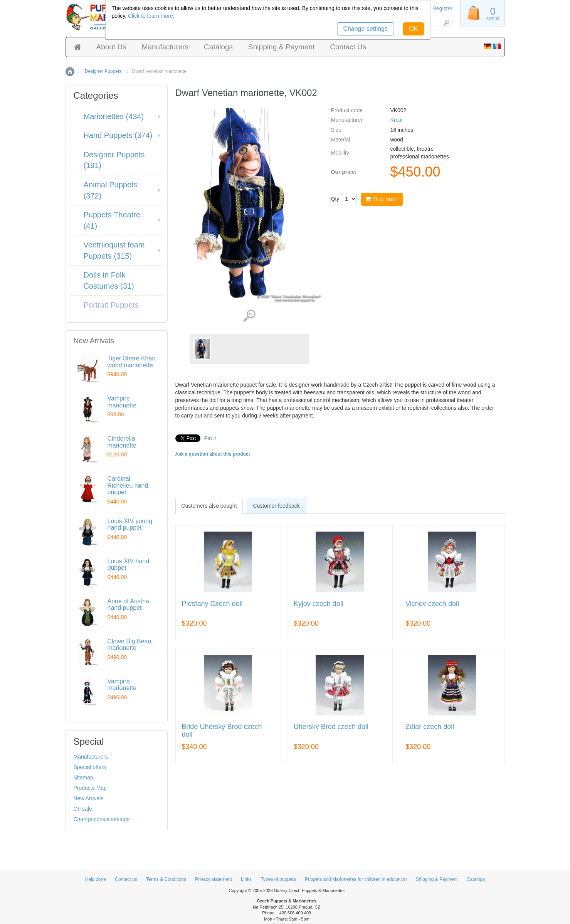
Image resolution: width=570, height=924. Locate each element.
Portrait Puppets (111, 305)
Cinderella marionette (122, 442)
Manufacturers (165, 47)
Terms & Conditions (166, 879)
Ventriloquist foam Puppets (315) (114, 250)
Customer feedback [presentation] (276, 506)
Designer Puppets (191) (114, 160)
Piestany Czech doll (212, 604)
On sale (83, 809)
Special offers (90, 767)
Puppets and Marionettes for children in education (356, 879)
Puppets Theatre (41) (112, 220)
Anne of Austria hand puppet (129, 605)
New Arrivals (89, 798)
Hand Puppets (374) (118, 135)
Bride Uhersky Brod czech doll (222, 731)
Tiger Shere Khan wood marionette (132, 362)
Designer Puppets (103, 71)
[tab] (209, 506)
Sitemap (83, 778)
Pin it (210, 438)
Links (246, 879)
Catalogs (218, 47)
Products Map (90, 788)
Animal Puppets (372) (111, 190)
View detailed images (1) (249, 316)
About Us (111, 47)
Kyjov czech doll (319, 604)
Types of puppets (278, 879)
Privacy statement (213, 879)
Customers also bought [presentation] (209, 506)
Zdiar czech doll (430, 727)
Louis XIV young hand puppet (130, 524)
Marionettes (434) (114, 116)
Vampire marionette (122, 402)
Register (442, 8)
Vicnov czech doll (432, 604)
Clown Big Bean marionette (129, 645)
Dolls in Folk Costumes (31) (109, 280)
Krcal (396, 120)
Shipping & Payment (281, 47)
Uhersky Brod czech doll (331, 727)
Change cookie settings (102, 819)
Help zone (96, 879)
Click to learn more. (151, 16)
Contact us (126, 879)
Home (70, 72)
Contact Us (348, 47)
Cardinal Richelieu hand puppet (128, 485)
